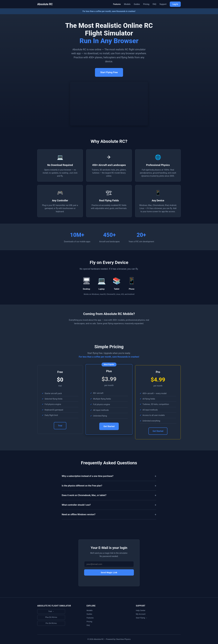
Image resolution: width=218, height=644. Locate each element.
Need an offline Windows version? (79, 514)
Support (163, 4)
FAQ (154, 4)
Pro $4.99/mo (51, 623)
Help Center (141, 610)
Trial (60, 426)
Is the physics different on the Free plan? (82, 486)
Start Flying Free (109, 72)
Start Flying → (142, 618)
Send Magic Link (109, 572)
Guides (137, 4)
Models (127, 4)
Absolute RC (45, 4)
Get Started (109, 426)
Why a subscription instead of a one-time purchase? (88, 476)
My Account (141, 614)
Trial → (51, 611)
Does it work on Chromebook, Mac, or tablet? (84, 495)
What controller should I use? (76, 505)
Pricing (146, 4)
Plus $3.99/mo (51, 617)
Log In (175, 4)
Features (117, 4)
